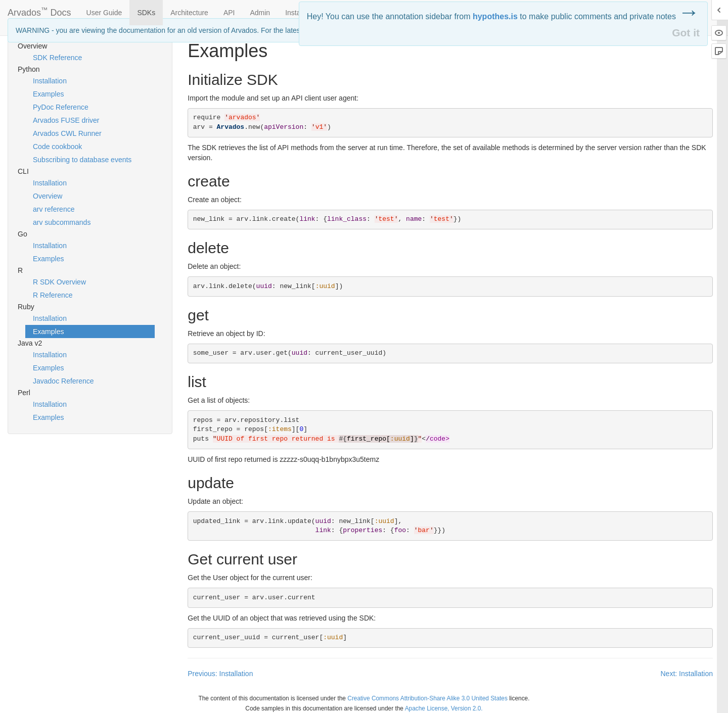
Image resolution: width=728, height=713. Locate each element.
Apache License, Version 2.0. (444, 708)
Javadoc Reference (63, 381)
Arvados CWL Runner (67, 133)
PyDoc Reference (61, 107)
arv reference (54, 209)
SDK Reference (57, 58)
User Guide (104, 13)
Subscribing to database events (82, 160)
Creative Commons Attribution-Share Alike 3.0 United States (427, 698)
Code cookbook (57, 147)
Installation (50, 81)
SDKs (146, 13)
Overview (48, 196)
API (229, 13)
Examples (48, 94)
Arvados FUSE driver (66, 120)
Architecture (189, 13)
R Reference (53, 295)
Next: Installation (687, 674)
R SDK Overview (59, 282)
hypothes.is (495, 16)
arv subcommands (62, 222)
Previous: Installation (220, 674)
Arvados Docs (39, 11)
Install (294, 13)
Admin (260, 13)
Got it (686, 33)
